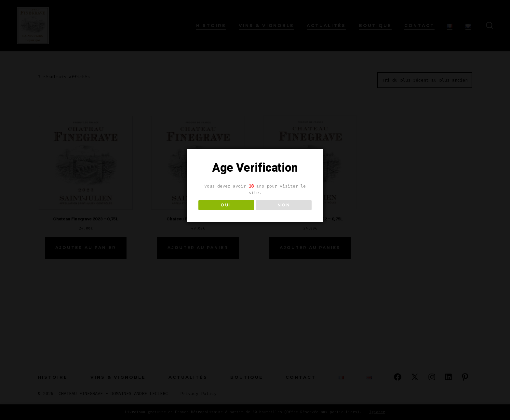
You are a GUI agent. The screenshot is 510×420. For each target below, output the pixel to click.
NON (284, 205)
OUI (226, 205)
